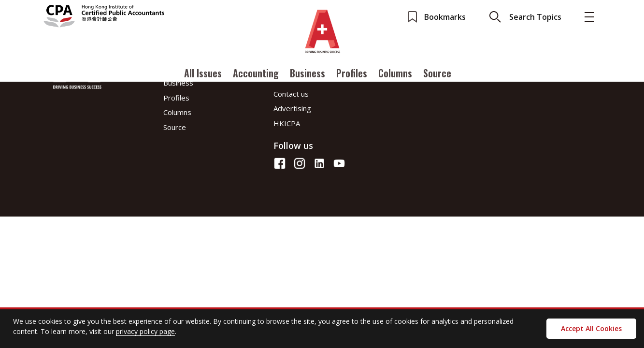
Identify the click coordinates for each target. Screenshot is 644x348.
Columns (395, 74)
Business (308, 74)
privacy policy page (145, 331)
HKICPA (287, 123)
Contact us (291, 94)
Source (437, 74)
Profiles (352, 74)
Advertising (292, 108)
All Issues (203, 74)
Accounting (256, 74)
